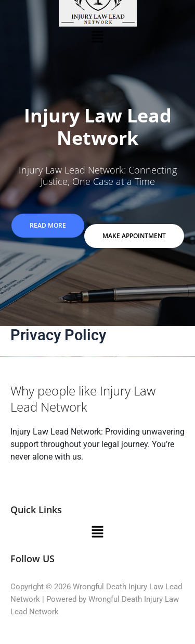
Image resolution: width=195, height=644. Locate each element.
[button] (97, 36)
